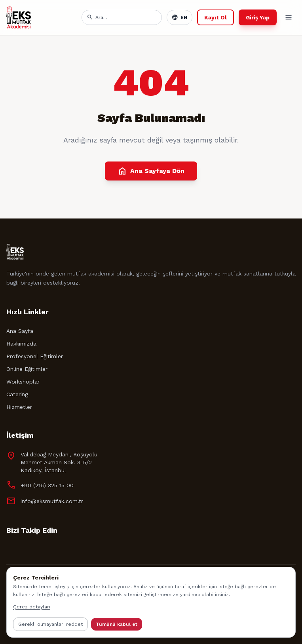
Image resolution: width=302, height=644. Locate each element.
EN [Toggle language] (179, 17)
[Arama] (126, 17)
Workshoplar (23, 382)
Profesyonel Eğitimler (35, 356)
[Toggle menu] (289, 17)
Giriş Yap (258, 17)
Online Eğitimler (27, 369)
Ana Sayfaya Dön (151, 171)
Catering (17, 394)
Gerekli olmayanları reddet (50, 624)
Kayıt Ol (216, 17)
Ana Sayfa (20, 331)
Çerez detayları (32, 607)
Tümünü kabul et (117, 624)
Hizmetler (19, 407)
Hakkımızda (21, 344)
